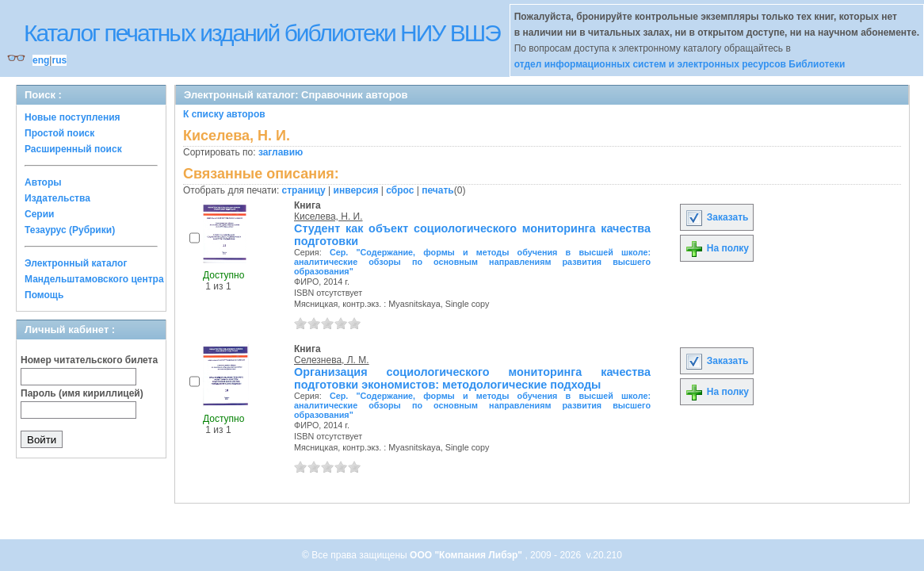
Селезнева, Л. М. (332, 360)
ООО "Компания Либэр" (467, 555)
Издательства (57, 198)
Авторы (43, 182)
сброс (400, 190)
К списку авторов (224, 114)
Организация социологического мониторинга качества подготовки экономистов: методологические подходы (472, 378)
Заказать (716, 217)
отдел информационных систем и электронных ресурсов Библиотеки (680, 64)
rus (59, 60)
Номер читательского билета (89, 360)
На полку (717, 248)
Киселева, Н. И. (328, 217)
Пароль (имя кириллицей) (82, 393)
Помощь (44, 295)
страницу (304, 190)
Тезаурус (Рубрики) (70, 230)
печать (438, 190)
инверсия (356, 190)
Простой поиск (59, 133)
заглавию (281, 152)
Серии (39, 214)
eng (41, 60)
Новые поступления (73, 117)
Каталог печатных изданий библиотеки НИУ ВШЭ (262, 33)
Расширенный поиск (73, 149)
